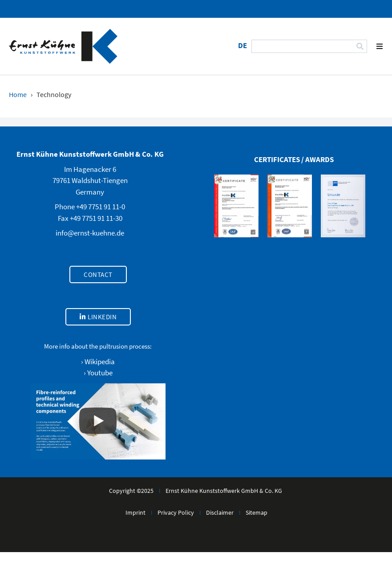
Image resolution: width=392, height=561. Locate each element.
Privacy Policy (176, 512)
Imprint (135, 512)
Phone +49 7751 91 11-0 (90, 207)
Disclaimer (220, 512)
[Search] (360, 46)
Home (18, 94)
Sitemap (257, 512)
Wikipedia (100, 362)
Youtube (100, 373)
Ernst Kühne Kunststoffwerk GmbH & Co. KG (224, 491)
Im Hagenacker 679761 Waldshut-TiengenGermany (90, 181)
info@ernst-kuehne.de (90, 233)
